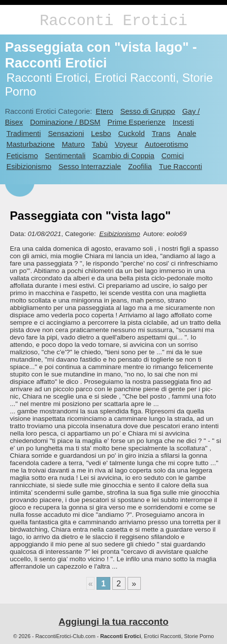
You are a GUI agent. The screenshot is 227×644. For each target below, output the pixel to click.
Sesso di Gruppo (147, 111)
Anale (187, 133)
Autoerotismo (166, 144)
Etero (104, 111)
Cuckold (131, 133)
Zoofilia (140, 166)
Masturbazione (31, 144)
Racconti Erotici (113, 21)
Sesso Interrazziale (90, 166)
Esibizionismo (29, 166)
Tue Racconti (181, 166)
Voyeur (126, 144)
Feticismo (22, 155)
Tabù (99, 144)
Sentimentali (65, 155)
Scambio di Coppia (124, 155)
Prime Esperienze (136, 122)
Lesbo (101, 133)
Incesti (183, 122)
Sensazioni (66, 133)
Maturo (73, 144)
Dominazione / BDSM (65, 122)
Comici (173, 155)
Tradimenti (24, 133)
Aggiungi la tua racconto (113, 622)
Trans (161, 133)
